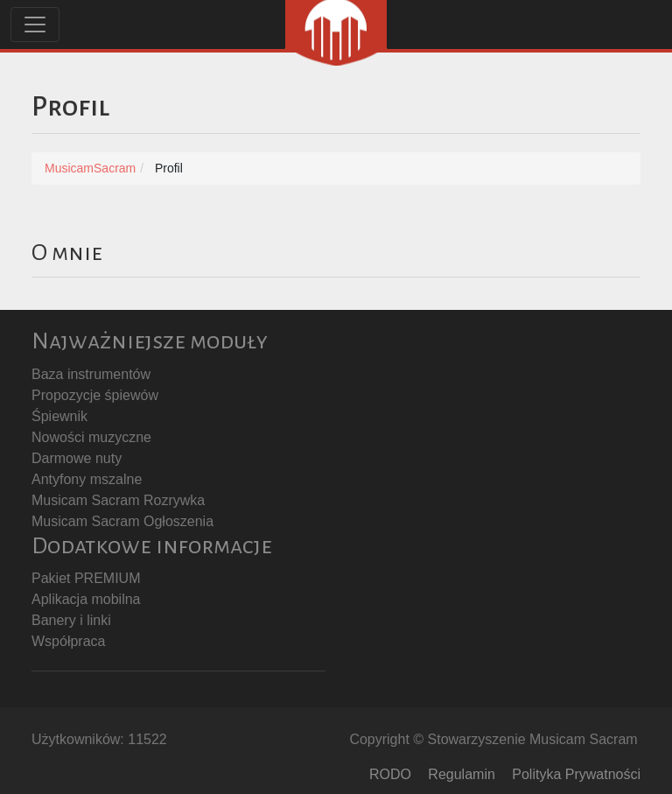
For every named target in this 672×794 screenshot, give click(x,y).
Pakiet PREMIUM (86, 578)
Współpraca (68, 641)
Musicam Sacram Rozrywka (118, 500)
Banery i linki (71, 620)
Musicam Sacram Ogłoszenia (122, 521)
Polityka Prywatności (576, 774)
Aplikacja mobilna (86, 599)
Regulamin (461, 774)
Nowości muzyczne (91, 437)
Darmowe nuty (77, 458)
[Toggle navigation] (35, 25)
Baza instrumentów (91, 374)
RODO (390, 774)
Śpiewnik (59, 416)
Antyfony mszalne (87, 479)
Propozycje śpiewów (95, 395)
